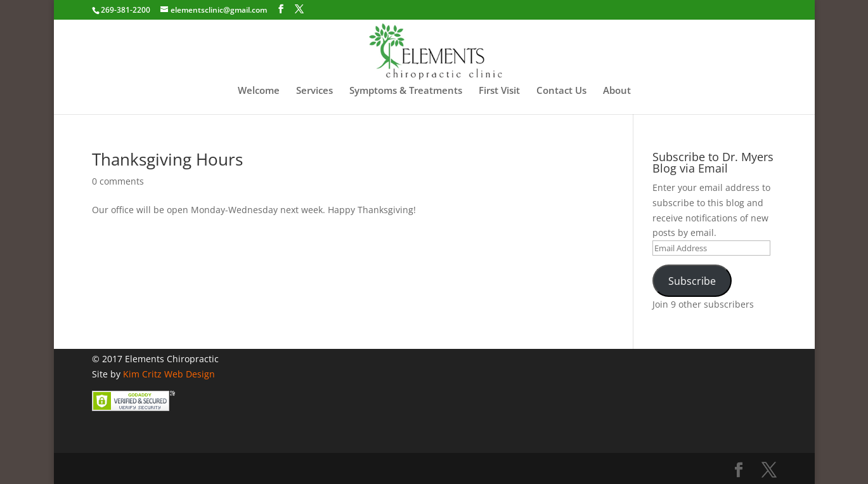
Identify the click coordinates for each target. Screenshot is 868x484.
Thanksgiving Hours (167, 159)
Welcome (259, 91)
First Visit (499, 91)
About (617, 91)
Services (314, 91)
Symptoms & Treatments (406, 91)
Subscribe (692, 281)
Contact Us (561, 91)
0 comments (118, 181)
